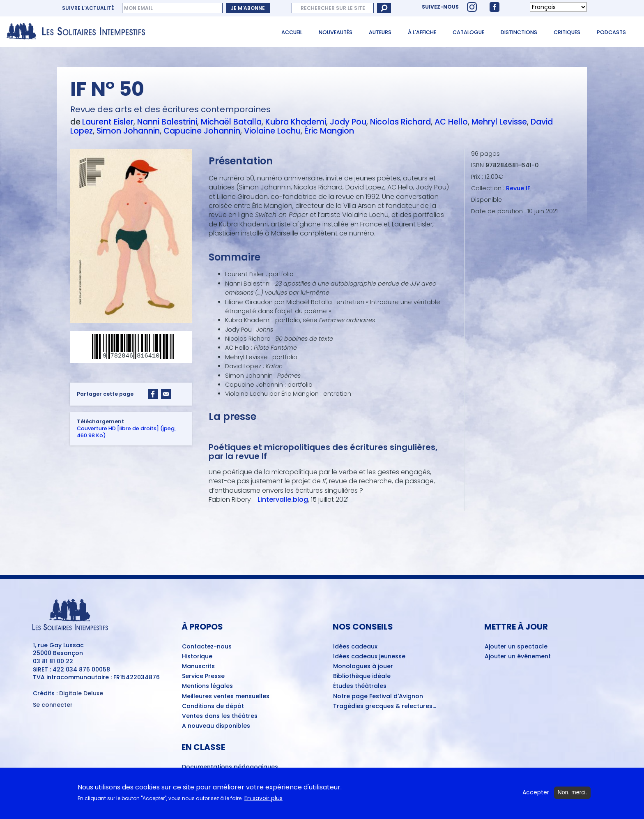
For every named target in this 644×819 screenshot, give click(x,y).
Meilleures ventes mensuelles (226, 697)
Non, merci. (573, 796)
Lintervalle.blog (283, 499)
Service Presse (203, 676)
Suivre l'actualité (88, 8)
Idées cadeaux (355, 647)
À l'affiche (422, 32)
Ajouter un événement (518, 657)
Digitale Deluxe (81, 693)
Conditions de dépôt (213, 706)
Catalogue (468, 32)
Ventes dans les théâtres (220, 716)
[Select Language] (558, 7)
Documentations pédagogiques (230, 767)
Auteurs (380, 32)
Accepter (536, 796)
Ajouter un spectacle (516, 647)
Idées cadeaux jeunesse (369, 657)
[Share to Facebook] (153, 395)
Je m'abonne (248, 8)
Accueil (292, 32)
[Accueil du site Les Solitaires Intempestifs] (79, 32)
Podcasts (611, 32)
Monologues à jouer (363, 667)
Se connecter (53, 705)
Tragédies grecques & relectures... (385, 706)
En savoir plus (263, 802)
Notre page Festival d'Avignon (378, 697)
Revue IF (518, 188)
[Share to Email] (166, 395)
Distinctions (519, 32)
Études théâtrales (360, 686)
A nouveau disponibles (216, 726)
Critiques (567, 32)
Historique (197, 657)
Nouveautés (336, 32)
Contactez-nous (207, 647)
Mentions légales (207, 686)
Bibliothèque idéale (362, 676)
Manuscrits (198, 667)
